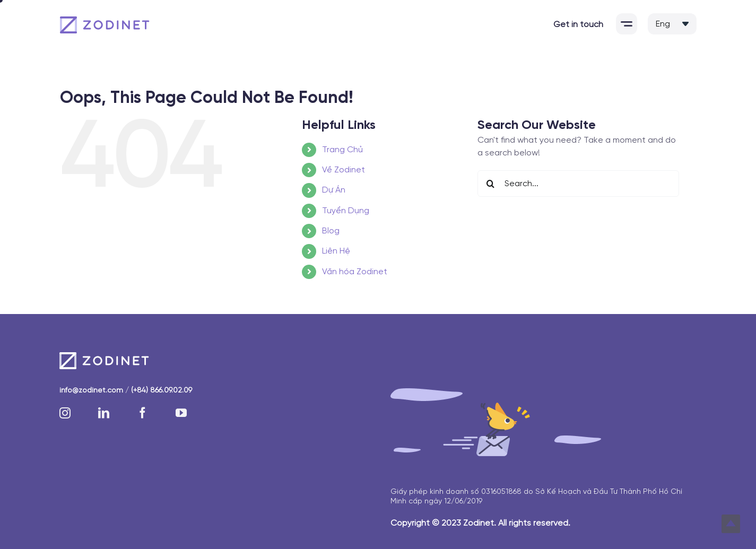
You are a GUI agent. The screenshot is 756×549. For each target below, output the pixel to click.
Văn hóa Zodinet (355, 272)
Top (731, 524)
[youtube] (181, 413)
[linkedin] (104, 413)
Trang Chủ (342, 150)
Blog (331, 231)
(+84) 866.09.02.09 (162, 391)
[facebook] (142, 413)
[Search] (491, 184)
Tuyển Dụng (346, 211)
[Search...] (578, 184)
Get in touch (578, 25)
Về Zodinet (344, 170)
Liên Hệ (336, 251)
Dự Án (334, 190)
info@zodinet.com (91, 391)
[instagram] (65, 413)
